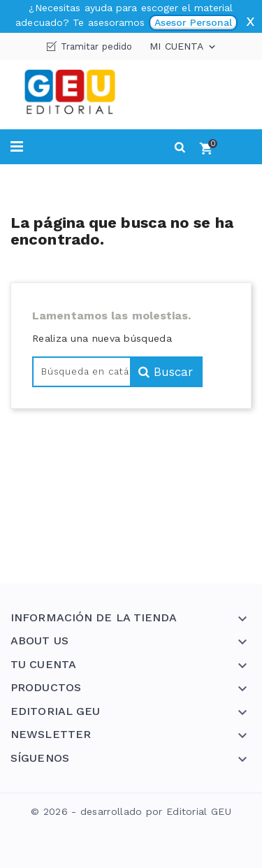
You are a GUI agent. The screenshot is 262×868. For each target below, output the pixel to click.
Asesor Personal (193, 22)
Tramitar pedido (97, 46)
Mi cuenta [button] (184, 47)
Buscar (166, 372)
